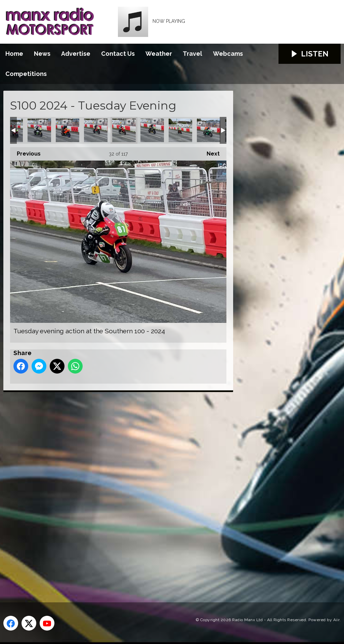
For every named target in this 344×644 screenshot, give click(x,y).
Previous (25, 152)
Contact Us (118, 54)
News (42, 54)
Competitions (26, 74)
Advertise (76, 54)
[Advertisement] (129, 489)
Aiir (336, 620)
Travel (192, 54)
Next (210, 152)
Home (14, 54)
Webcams (228, 54)
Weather (159, 54)
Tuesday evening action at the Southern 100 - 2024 (39, 130)
